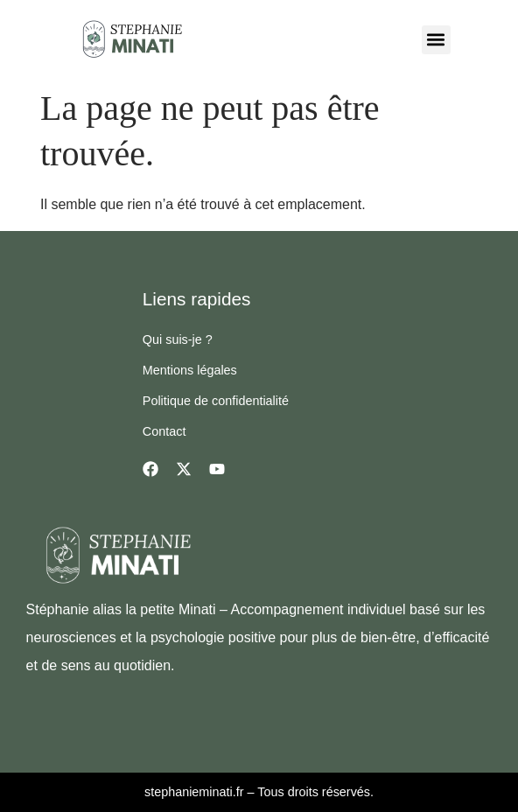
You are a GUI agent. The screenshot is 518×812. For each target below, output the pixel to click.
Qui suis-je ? (178, 339)
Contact (164, 431)
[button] (436, 40)
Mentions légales (190, 370)
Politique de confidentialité (216, 401)
